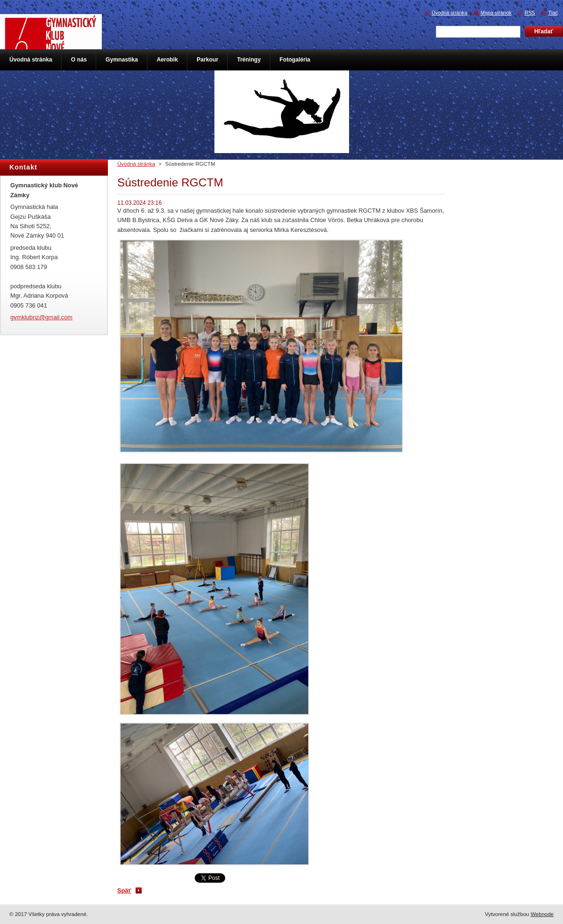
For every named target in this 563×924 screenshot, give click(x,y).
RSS (530, 13)
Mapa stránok (496, 13)
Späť (124, 890)
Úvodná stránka (136, 164)
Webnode (542, 914)
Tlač (553, 13)
